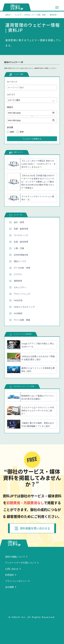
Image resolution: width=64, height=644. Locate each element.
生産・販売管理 (21, 242)
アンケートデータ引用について (21, 563)
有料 (22, 132)
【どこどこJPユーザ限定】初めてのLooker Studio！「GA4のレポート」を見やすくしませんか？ (38, 164)
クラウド (18, 274)
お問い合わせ (12, 569)
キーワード (12, 82)
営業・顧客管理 (21, 229)
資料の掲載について (15, 557)
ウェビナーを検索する (32, 139)
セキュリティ (20, 287)
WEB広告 (18, 300)
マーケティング (21, 235)
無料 (12, 132)
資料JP (8, 15)
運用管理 (18, 281)
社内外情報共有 (21, 255)
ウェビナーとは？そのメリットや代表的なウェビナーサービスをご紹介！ (38, 411)
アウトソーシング (22, 294)
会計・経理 (19, 222)
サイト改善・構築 (22, 320)
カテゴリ (11, 95)
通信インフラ (20, 261)
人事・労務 (19, 248)
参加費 (10, 127)
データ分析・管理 (22, 268)
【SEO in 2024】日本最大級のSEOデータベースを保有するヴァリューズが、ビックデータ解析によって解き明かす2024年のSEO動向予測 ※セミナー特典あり (38, 182)
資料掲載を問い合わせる (32, 528)
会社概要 (10, 587)
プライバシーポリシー (16, 581)
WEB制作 (18, 313)
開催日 (10, 107)
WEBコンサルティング (24, 307)
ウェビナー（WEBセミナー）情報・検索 (30, 15)
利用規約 (10, 575)
